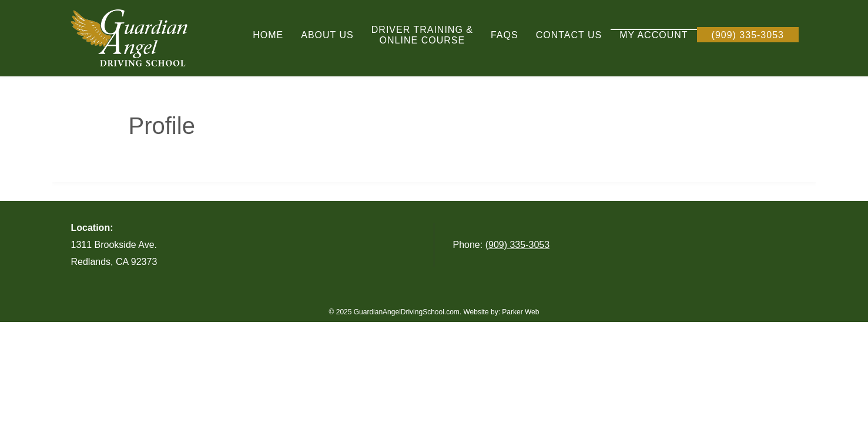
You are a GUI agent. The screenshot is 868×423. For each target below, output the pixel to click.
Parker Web (520, 312)
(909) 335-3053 (517, 245)
